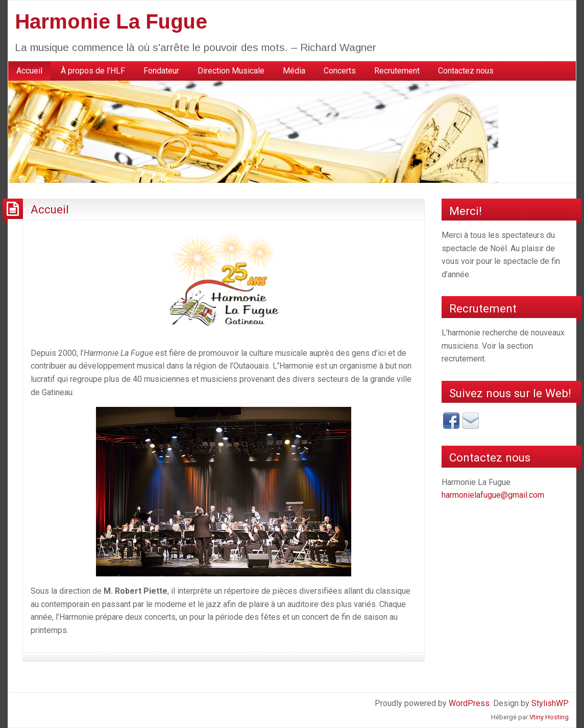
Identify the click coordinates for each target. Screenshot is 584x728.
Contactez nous (466, 71)
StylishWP (550, 703)
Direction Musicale (231, 71)
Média (294, 71)
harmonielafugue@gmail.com (493, 495)
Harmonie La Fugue (111, 21)
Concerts (340, 71)
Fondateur (161, 71)
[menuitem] (29, 71)
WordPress (469, 703)
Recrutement (397, 71)
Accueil (29, 71)
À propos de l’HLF (93, 71)
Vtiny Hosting (549, 717)
